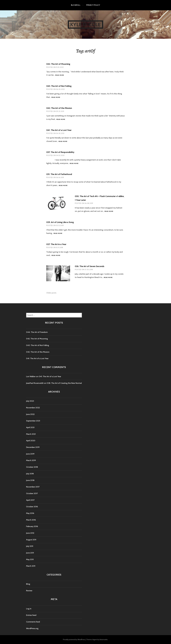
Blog (28, 584)
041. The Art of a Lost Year (59, 130)
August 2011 (31, 540)
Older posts (51, 293)
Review (29, 591)
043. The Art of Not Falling (59, 86)
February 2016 (32, 526)
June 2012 (30, 533)
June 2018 (30, 480)
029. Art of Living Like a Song (60, 222)
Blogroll (76, 5)
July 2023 (30, 401)
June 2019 (30, 454)
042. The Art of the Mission (59, 108)
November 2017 (33, 487)
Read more (60, 75)
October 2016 (32, 507)
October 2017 (32, 493)
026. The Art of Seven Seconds (90, 266)
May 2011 (30, 559)
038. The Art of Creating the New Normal (64, 383)
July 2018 (30, 474)
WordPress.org (32, 628)
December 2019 (33, 447)
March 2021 (31, 434)
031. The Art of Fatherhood (59, 174)
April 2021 (30, 427)
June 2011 (30, 553)
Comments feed (33, 622)
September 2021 (33, 421)
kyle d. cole (85, 24)
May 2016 (30, 513)
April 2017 (30, 500)
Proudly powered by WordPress (74, 639)
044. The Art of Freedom (37, 332)
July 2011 (30, 546)
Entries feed (31, 615)
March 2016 (31, 520)
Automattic (104, 639)
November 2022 (33, 408)
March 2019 (31, 460)
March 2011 (31, 566)
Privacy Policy (93, 5)
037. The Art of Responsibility (60, 152)
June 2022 (30, 414)
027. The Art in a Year (56, 244)
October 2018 (32, 467)
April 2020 (31, 441)
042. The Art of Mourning (58, 64)
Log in (29, 609)
